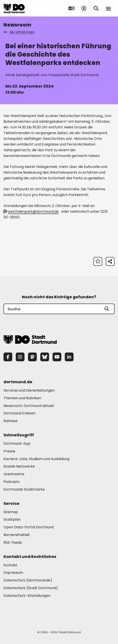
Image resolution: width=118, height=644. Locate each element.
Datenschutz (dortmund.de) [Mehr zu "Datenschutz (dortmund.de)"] (28, 580)
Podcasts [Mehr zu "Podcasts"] (11, 482)
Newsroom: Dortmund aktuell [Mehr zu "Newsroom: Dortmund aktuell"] (29, 406)
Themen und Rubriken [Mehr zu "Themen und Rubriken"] (22, 398)
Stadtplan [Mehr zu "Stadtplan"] (12, 519)
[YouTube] (57, 357)
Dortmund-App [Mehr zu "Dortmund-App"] (17, 443)
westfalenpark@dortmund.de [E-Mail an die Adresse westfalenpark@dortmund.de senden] (31, 211)
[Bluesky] (45, 357)
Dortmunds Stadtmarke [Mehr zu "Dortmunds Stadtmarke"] (24, 489)
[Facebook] (8, 357)
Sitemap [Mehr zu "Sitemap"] (11, 512)
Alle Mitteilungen (19, 32)
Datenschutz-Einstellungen (27, 596)
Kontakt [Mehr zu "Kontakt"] (10, 565)
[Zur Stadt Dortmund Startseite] (14, 8)
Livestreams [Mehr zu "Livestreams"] (14, 474)
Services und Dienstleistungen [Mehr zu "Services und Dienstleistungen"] (29, 390)
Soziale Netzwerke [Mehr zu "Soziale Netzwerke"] (19, 466)
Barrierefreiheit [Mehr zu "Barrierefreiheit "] (17, 535)
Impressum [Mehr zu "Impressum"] (13, 573)
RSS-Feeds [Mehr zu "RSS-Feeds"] (13, 542)
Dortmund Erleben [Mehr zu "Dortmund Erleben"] (19, 413)
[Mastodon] (32, 357)
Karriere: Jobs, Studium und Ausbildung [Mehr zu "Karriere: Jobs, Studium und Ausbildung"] (36, 459)
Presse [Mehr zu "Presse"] (9, 451)
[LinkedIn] (69, 357)
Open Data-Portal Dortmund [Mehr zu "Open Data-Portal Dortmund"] (29, 527)
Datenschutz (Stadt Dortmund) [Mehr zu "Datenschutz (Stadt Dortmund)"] (31, 588)
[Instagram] (20, 357)
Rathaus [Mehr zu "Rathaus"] (11, 421)
